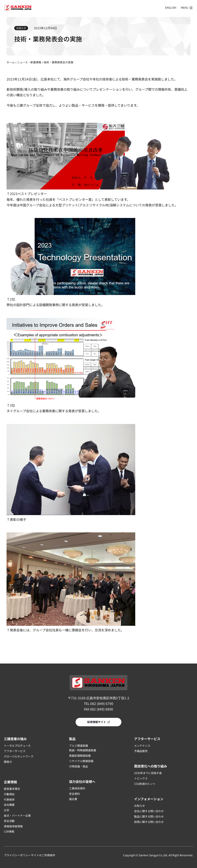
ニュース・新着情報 (29, 62)
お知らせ (21, 28)
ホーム (11, 62)
